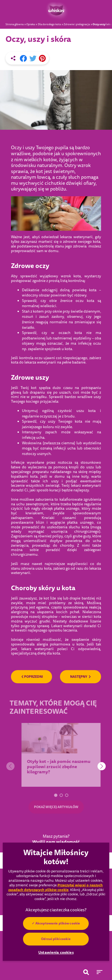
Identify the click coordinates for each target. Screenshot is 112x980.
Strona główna (15, 24)
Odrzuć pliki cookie (56, 939)
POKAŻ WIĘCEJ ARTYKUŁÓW (56, 807)
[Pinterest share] (42, 59)
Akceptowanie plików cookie (58, 923)
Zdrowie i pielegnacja (77, 24)
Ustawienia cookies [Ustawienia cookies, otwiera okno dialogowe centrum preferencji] (56, 952)
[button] (59, 795)
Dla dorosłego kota (49, 24)
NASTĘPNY (81, 677)
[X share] (33, 59)
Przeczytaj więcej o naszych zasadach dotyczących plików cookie (55, 887)
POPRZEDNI (32, 677)
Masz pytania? (56, 839)
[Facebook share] (23, 59)
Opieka (31, 24)
